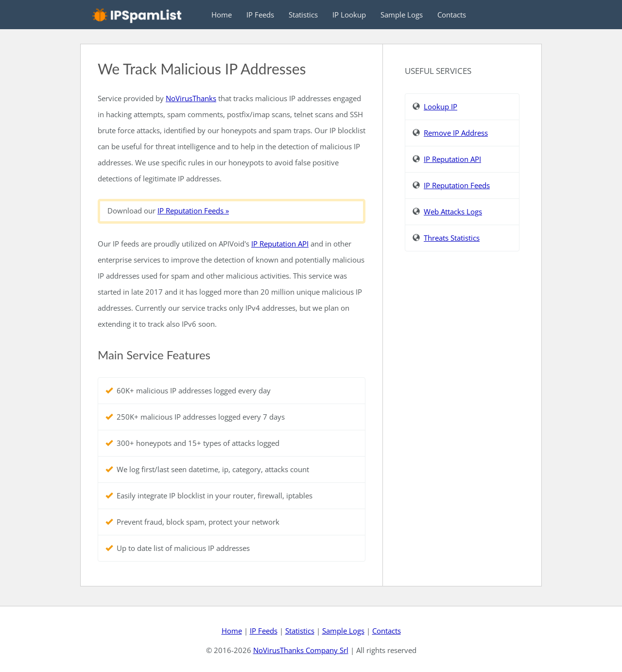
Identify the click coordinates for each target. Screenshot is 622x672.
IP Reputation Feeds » (193, 211)
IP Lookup (349, 15)
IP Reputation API (280, 244)
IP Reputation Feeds (457, 185)
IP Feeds (260, 15)
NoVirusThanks (191, 98)
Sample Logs (402, 15)
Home (222, 15)
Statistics (303, 15)
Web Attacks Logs (453, 212)
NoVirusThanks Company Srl (301, 650)
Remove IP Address (456, 133)
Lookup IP (441, 106)
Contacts (452, 15)
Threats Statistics (452, 238)
